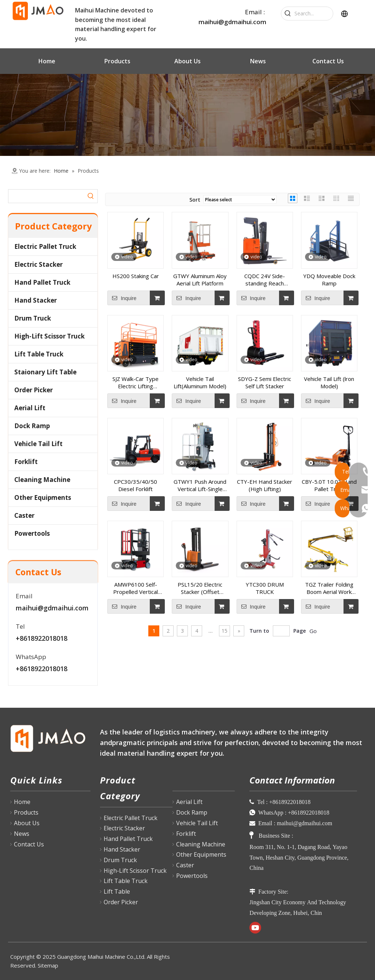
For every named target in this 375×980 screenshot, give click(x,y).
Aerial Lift (30, 408)
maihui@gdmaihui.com (232, 22)
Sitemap (48, 965)
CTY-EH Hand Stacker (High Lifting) (265, 485)
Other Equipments (43, 498)
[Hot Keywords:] (288, 14)
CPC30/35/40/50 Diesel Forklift (135, 485)
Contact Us (29, 844)
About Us (27, 823)
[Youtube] (255, 928)
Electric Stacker (38, 264)
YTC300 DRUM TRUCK (265, 588)
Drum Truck (33, 318)
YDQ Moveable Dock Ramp (329, 280)
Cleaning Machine (42, 480)
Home (22, 802)
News (22, 834)
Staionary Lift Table (45, 372)
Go (313, 631)
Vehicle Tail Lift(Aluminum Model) (200, 382)
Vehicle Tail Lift (38, 444)
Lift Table (117, 891)
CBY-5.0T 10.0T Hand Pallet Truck (329, 485)
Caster (24, 515)
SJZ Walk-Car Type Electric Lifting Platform (135, 382)
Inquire (122, 298)
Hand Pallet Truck (42, 282)
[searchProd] (46, 196)
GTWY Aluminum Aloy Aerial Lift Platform (200, 280)
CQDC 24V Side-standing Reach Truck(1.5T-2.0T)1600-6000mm (265, 280)
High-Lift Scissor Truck (49, 336)
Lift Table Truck (39, 354)
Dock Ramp (32, 426)
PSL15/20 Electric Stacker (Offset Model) (200, 588)
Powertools (32, 533)
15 (224, 631)
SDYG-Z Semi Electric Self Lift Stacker (265, 382)
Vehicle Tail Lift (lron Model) (329, 382)
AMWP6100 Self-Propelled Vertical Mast (135, 588)
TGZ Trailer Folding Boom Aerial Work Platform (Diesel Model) (329, 588)
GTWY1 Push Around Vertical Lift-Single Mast (200, 485)
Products (26, 812)
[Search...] (314, 14)
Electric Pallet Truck (45, 246)
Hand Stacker (36, 300)
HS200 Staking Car (136, 276)
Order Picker (34, 390)
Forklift (26, 462)
